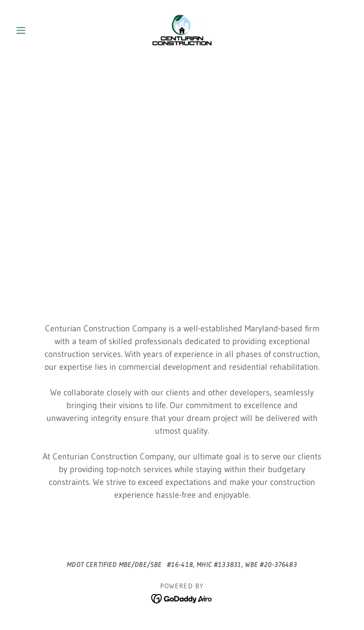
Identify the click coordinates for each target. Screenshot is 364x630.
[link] (182, 30)
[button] (37, 30)
